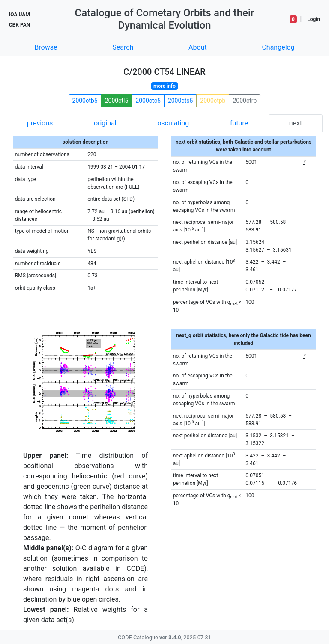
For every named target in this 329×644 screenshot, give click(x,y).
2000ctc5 (148, 101)
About (198, 47)
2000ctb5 (85, 101)
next (296, 123)
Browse (46, 47)
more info (164, 86)
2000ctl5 (117, 101)
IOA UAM (19, 15)
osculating (173, 123)
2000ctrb (245, 101)
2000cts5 (180, 101)
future (239, 123)
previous (40, 123)
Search (123, 47)
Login (314, 19)
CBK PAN (19, 25)
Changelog (278, 47)
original (105, 123)
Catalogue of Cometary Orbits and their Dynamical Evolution (165, 19)
